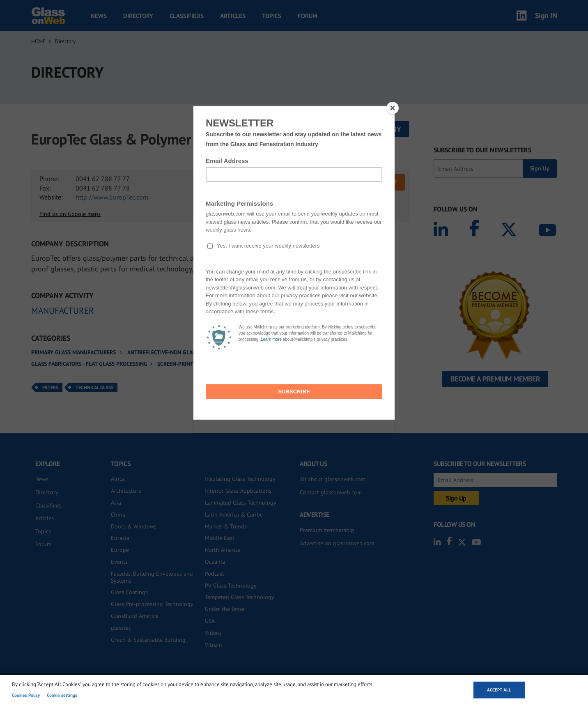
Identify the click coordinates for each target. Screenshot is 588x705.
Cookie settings (62, 695)
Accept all (499, 690)
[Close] (393, 108)
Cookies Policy (26, 695)
